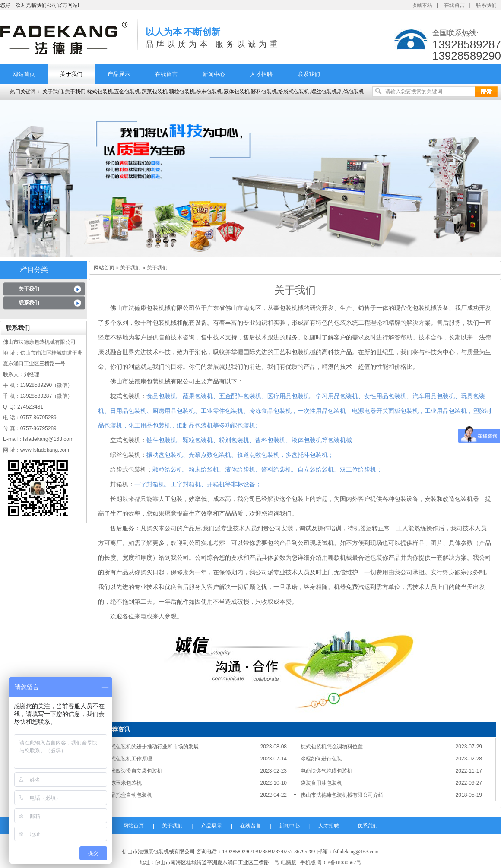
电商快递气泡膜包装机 (327, 771)
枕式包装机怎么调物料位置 (332, 747)
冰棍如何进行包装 (321, 759)
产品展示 (119, 74)
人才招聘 (261, 74)
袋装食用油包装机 (321, 783)
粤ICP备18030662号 (339, 862)
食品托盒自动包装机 (129, 795)
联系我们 (486, 5)
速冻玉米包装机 (124, 783)
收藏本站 (422, 5)
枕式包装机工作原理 (129, 759)
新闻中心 (214, 74)
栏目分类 (34, 270)
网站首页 (24, 74)
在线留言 (454, 5)
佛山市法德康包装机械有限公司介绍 (342, 795)
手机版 (308, 862)
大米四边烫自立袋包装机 (134, 771)
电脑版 (289, 862)
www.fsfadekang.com (45, 450)
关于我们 (71, 74)
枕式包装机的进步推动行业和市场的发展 (152, 747)
